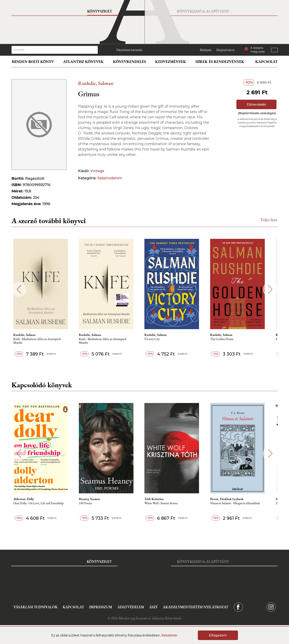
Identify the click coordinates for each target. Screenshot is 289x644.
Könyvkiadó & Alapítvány (203, 11)
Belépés (206, 50)
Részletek (169, 635)
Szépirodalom (110, 178)
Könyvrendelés (129, 62)
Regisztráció (225, 50)
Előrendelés (256, 105)
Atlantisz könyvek (83, 62)
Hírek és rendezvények (220, 62)
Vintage (97, 171)
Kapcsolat (266, 62)
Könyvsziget (100, 11)
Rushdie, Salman (96, 83)
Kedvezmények (171, 62)
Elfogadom (218, 635)
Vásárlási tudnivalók (36, 607)
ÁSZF (153, 607)
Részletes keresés (129, 50)
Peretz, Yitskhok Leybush (234, 499)
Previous (19, 289)
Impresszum (101, 607)
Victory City (158, 339)
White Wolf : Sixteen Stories (167, 503)
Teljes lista (269, 220)
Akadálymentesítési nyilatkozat (196, 607)
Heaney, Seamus (95, 499)
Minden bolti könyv (33, 62)
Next (270, 289)
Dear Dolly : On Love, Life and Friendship (43, 503)
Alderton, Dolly (28, 499)
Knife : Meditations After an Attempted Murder (41, 341)
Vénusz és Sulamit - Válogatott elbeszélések (242, 503)
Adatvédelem (131, 607)
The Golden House (229, 339)
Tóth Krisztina (160, 499)
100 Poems (91, 503)
